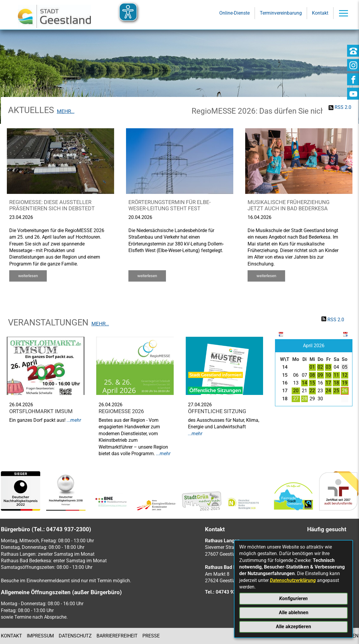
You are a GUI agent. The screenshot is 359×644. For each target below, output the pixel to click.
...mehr (74, 420)
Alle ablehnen (294, 613)
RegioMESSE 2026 (121, 411)
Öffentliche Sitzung (217, 411)
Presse (151, 636)
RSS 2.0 (343, 107)
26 (345, 391)
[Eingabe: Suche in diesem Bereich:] (171, 60)
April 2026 (314, 346)
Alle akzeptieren (293, 627)
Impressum (40, 636)
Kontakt (11, 636)
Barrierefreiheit (117, 636)
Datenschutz (75, 636)
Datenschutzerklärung (293, 580)
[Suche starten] (262, 60)
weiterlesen (28, 276)
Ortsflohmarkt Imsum (41, 411)
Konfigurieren (293, 599)
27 (296, 399)
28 (304, 399)
